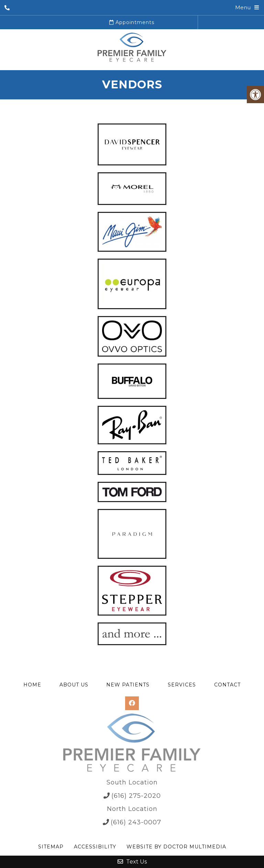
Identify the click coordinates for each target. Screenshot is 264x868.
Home (32, 685)
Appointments (132, 22)
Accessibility (95, 847)
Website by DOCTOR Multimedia (176, 847)
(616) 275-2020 (136, 796)
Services (182, 685)
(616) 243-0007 (136, 822)
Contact (227, 685)
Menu (243, 7)
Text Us (132, 862)
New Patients (128, 685)
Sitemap (51, 847)
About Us (74, 685)
